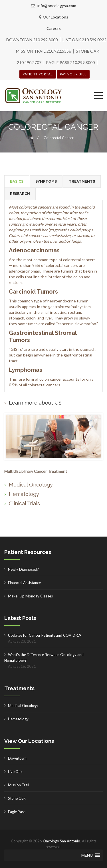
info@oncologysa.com (56, 6)
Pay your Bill (73, 74)
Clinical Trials (24, 503)
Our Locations (55, 17)
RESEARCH (20, 194)
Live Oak (15, 772)
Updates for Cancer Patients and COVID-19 (45, 635)
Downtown (17, 758)
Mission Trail (19, 785)
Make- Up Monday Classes (30, 596)
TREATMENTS (82, 181)
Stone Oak (17, 798)
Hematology (24, 494)
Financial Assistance (24, 583)
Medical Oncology (31, 485)
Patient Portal (38, 74)
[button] (98, 96)
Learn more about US (35, 403)
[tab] (17, 181)
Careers (54, 28)
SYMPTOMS (46, 181)
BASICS (17, 181)
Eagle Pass (17, 812)
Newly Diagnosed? (23, 569)
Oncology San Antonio (61, 841)
